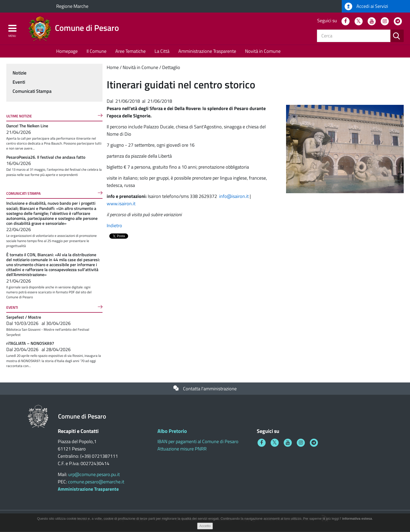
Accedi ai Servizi (366, 6)
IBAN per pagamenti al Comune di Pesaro (198, 442)
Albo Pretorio (172, 432)
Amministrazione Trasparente (207, 52)
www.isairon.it (122, 205)
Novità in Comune (263, 52)
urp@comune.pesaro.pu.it (94, 475)
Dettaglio (171, 68)
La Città (162, 52)
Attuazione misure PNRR (182, 450)
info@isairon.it (234, 197)
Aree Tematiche (130, 52)
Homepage (67, 52)
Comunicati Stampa (32, 92)
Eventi (19, 83)
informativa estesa (357, 519)
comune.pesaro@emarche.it (96, 483)
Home (113, 68)
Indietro (114, 227)
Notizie (19, 74)
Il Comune (96, 52)
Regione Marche (72, 6)
